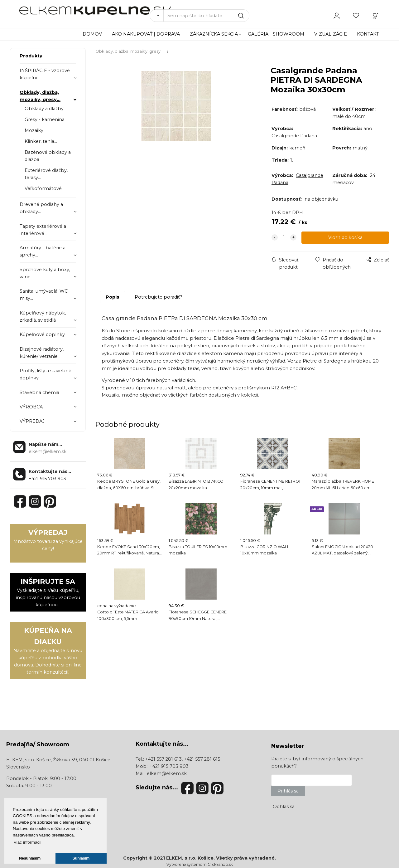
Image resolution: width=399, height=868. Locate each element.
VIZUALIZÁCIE (331, 34)
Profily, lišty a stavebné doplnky (46, 374)
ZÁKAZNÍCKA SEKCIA (214, 34)
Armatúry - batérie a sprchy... (43, 251)
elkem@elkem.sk (167, 773)
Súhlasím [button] (81, 858)
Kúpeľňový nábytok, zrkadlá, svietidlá (43, 317)
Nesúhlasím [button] (30, 858)
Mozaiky (34, 130)
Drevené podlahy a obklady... (41, 208)
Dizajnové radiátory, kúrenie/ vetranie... (42, 353)
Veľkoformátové (43, 188)
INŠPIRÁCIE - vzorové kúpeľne (45, 74)
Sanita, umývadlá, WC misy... (44, 295)
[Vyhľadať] (156, 16)
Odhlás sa (284, 807)
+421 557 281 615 (202, 759)
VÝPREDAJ (32, 421)
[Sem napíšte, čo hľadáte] (206, 16)
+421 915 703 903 (47, 479)
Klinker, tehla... (41, 141)
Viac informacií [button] (28, 842)
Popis (113, 297)
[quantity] (284, 238)
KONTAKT (368, 34)
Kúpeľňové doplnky (42, 334)
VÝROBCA (31, 407)
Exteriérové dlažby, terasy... (46, 174)
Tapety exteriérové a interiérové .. (43, 230)
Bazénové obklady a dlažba (48, 156)
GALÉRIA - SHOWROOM (276, 34)
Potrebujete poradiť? (159, 297)
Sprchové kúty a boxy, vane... (45, 273)
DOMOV (92, 34)
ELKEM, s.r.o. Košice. (190, 858)
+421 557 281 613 (163, 759)
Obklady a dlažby (44, 109)
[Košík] (376, 15)
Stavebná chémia (39, 393)
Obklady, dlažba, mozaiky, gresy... (40, 96)
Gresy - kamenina (45, 119)
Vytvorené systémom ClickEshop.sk (200, 864)
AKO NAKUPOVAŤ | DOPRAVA (146, 34)
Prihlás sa (288, 791)
